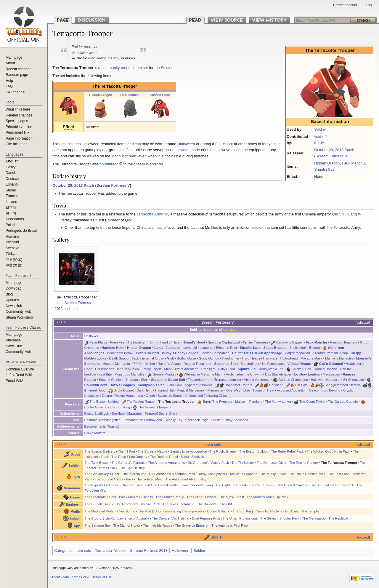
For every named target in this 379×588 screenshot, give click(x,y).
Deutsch (12, 179)
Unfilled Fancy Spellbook (230, 420)
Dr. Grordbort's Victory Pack (208, 463)
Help (9, 81)
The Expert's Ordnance (102, 485)
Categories (63, 551)
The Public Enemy (223, 451)
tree (317, 143)
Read (195, 20)
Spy (77, 526)
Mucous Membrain (116, 364)
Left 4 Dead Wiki (19, 375)
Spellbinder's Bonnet (305, 348)
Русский (12, 242)
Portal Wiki (14, 381)
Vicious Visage (299, 364)
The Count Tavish (312, 402)
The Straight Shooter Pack (280, 518)
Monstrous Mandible (130, 374)
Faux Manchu (353, 163)
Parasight (208, 369)
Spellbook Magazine (127, 413)
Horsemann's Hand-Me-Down (117, 369)
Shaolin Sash (325, 169)
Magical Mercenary (191, 390)
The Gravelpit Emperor (155, 407)
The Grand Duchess (201, 497)
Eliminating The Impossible (184, 511)
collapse (363, 322)
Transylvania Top (271, 369)
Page (63, 20)
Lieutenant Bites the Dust (218, 348)
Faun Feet (118, 342)
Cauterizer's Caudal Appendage (257, 353)
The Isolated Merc (149, 479)
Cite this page (16, 144)
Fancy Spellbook (97, 413)
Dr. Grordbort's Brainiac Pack (138, 504)
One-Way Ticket (238, 390)
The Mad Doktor (150, 511)
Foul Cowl (175, 385)
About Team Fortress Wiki (70, 577)
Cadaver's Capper (290, 342)
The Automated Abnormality (186, 479)
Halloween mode (186, 150)
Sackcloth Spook (170, 396)
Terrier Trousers (255, 342)
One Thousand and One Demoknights (150, 485)
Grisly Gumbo (209, 358)
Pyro (76, 477)
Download (13, 288)
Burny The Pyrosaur (218, 402)
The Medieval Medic (100, 511)
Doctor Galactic (96, 407)
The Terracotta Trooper (115, 86)
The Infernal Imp (134, 474)
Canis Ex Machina (269, 511)
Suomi (11, 190)
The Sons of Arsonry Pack (114, 479)
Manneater (216, 390)
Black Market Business (136, 497)
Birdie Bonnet (124, 390)
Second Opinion (111, 380)
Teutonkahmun (200, 380)
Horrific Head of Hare (164, 342)
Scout (75, 454)
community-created (117, 68)
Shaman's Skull (137, 380)
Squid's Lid (247, 369)
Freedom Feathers (344, 342)
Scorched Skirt (226, 364)
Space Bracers (275, 348)
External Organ (153, 358)
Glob (171, 358)
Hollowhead (289, 358)
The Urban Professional (240, 518)
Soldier (320, 129)
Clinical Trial (126, 511)
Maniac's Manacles (339, 358)
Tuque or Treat (263, 390)
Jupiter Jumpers (167, 348)
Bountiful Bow (96, 385)
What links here (18, 109)
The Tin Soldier (243, 463)
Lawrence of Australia (134, 518)
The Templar (311, 511)
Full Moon (224, 144)
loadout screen (124, 156)
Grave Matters (95, 433)
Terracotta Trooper (111, 551)
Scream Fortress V (331, 156)
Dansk (11, 173)
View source (227, 20)
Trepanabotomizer (228, 380)
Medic (75, 512)
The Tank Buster (97, 463)
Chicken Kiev (301, 369)
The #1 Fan (126, 451)
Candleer (276, 385)
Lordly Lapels (151, 369)
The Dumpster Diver (272, 463)
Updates (12, 300)
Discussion (92, 20)
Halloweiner (137, 342)
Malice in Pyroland (249, 402)
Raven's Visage (169, 364)
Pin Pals (301, 385)
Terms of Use (102, 577)
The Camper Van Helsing (170, 518)
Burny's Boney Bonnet (180, 353)
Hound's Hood (194, 342)
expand (363, 537)
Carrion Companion (215, 353)
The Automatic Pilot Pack (230, 525)
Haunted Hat (164, 390)
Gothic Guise (186, 358)
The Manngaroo (314, 518)
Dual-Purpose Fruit (206, 518)
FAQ (9, 86)
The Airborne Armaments (166, 463)
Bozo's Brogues (122, 385)
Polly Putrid (227, 369)
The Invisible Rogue (158, 525)
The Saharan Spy (98, 525)
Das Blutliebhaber (278, 374)
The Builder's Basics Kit (215, 504)
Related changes (19, 115)
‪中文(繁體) (14, 265)
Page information (19, 138)
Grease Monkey (164, 374)
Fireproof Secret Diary (161, 413)
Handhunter (231, 358)
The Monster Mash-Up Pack (267, 497)
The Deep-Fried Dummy (129, 457)
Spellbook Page (197, 420)
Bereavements (95, 426)
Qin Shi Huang (345, 214)
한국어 (11, 213)
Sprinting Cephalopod (224, 342)
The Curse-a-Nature (152, 451)
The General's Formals (129, 463)
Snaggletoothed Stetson (342, 385)
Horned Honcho (325, 369)
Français (12, 196)
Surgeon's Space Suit (168, 380)
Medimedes (331, 374)
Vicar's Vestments (257, 380)
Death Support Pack (124, 358)
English (12, 161)
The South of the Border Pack (332, 485)
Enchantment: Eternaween (142, 420)
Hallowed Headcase (325, 380)
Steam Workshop (19, 317)
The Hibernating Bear (101, 497)
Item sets (213, 445)
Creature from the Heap (330, 353)
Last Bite (105, 374)
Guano (107, 396)
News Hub (14, 306)
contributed (109, 164)
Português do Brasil (21, 231)
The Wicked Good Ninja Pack (329, 451)
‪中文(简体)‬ (14, 260)
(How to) (113, 426)
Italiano (11, 202)
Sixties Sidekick (192, 457)
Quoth (150, 396)
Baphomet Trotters (239, 385)
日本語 (11, 207)
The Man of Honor (127, 525)
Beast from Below (120, 353)
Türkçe (11, 254)
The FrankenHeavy (170, 497)
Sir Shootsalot (354, 380)
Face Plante (99, 342)
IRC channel (15, 92)
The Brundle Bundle (99, 504)
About (10, 63)
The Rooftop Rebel (164, 457)
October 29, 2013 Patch (334, 150)
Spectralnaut (250, 364)
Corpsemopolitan (297, 353)
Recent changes (19, 69)
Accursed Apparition (292, 390)
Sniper (75, 519)
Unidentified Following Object (207, 396)
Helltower (91, 336)
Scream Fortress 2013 (149, 551)
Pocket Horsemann (129, 396)
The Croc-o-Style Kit (100, 518)
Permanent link (17, 132)
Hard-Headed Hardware (260, 358)
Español (12, 184)
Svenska (12, 248)
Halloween (186, 144)
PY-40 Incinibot (144, 364)
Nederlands (15, 219)
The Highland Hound (231, 485)
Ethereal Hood (95, 390)
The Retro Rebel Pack (288, 451)
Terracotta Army (150, 214)
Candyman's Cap (151, 385)
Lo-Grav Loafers (307, 374)
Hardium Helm (113, 348)
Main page (14, 57)
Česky (11, 167)
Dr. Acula (292, 511)
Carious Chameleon (293, 380)
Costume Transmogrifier (102, 420)
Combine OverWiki (20, 369)
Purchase (13, 340)
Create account (345, 5)
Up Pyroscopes (273, 364)
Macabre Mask (311, 358)
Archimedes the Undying (244, 374)
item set (141, 68)
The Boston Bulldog (104, 402)
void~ (319, 136)
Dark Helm (144, 390)
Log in (371, 5)
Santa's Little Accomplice (188, 451)
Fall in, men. (82, 47)
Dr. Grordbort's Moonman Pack (172, 474)
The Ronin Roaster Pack (307, 474)
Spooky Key (174, 420)
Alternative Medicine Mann (204, 374)
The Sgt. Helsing (132, 468)
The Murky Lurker (278, 402)
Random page (17, 75)
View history (269, 20)
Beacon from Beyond (325, 390)
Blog (9, 294)
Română (12, 237)
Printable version (19, 127)
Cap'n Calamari (331, 364)
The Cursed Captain (343, 402)
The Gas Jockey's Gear (102, 474)
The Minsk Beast (232, 497)
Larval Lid (190, 348)
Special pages (17, 121)
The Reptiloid (338, 518)
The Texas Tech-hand (178, 504)
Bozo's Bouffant (147, 353)
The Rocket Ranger (141, 402)
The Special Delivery (100, 451)
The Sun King (120, 407)
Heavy (75, 497)
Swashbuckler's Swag (196, 485)
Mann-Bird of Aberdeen (182, 369)
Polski (10, 225)
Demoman (72, 488)
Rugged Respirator (197, 364)
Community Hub (18, 311)
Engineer (73, 504)
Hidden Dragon (327, 163)
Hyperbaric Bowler (199, 385)
